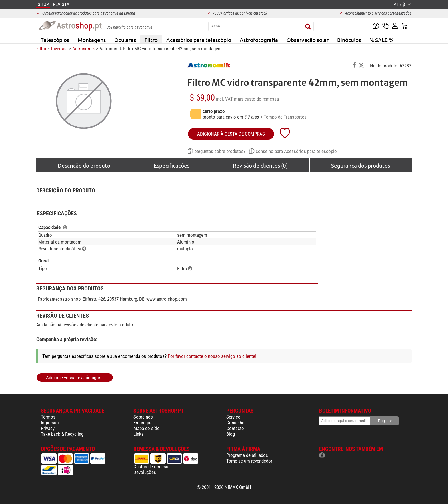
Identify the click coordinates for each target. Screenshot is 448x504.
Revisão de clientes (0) (260, 165)
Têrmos (48, 417)
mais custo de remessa (256, 99)
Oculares (125, 40)
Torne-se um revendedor (249, 461)
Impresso (50, 423)
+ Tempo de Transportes (283, 117)
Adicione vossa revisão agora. (75, 378)
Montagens (92, 40)
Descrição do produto (84, 165)
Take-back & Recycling (62, 434)
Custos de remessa (152, 467)
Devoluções (145, 472)
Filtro (151, 40)
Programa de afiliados (247, 455)
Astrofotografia (259, 40)
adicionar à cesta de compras (231, 134)
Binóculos (349, 40)
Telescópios (55, 40)
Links (139, 434)
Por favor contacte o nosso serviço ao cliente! (212, 356)
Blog (231, 434)
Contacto (235, 428)
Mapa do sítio (147, 428)
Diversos (59, 49)
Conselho (235, 423)
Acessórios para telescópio (199, 40)
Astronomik (84, 49)
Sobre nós (143, 417)
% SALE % (381, 40)
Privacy (48, 428)
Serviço (233, 417)
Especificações (172, 165)
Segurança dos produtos (361, 165)
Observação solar (308, 40)
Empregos (143, 423)
